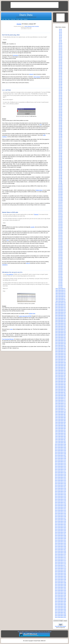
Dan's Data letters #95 (61, 436)
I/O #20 (60, 59)
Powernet (36, 214)
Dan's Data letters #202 (60, 605)
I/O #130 (60, 234)
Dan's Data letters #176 (60, 564)
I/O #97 (60, 180)
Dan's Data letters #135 (60, 499)
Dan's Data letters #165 (60, 546)
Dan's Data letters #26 (61, 328)
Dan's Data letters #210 (60, 617)
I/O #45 (60, 98)
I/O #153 (60, 270)
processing (15, 55)
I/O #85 (60, 161)
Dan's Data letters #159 (60, 537)
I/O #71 (60, 139)
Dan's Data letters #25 (61, 326)
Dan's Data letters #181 (60, 572)
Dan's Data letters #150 (60, 523)
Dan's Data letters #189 (60, 584)
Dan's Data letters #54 (61, 372)
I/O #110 (60, 202)
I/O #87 (60, 164)
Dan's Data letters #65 (61, 389)
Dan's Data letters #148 (60, 520)
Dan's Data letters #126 (60, 485)
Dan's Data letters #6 (60, 296)
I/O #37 (60, 86)
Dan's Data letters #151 (60, 524)
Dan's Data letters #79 (61, 411)
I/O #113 (60, 207)
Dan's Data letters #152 (60, 526)
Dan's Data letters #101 (60, 446)
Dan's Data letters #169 (60, 553)
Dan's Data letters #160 (60, 539)
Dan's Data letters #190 (60, 586)
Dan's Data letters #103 (60, 449)
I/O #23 (60, 64)
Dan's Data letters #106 (60, 454)
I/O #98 (60, 182)
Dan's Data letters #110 (60, 460)
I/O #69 (60, 136)
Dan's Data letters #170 (60, 554)
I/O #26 (60, 69)
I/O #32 (60, 78)
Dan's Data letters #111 (60, 462)
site (8, 240)
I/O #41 (60, 92)
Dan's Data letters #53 (61, 370)
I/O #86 (60, 163)
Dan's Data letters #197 (60, 597)
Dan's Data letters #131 (60, 493)
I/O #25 (60, 67)
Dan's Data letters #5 (60, 295)
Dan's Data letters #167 (60, 550)
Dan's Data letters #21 (61, 320)
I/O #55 (60, 114)
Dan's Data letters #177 (60, 565)
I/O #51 (60, 108)
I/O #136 (60, 243)
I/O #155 (60, 273)
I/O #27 (60, 70)
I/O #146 (60, 259)
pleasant (31, 74)
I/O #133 (60, 238)
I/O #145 (60, 257)
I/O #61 (60, 124)
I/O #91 (60, 171)
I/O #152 (60, 268)
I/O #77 (60, 149)
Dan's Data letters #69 (61, 395)
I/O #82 (60, 157)
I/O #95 (60, 177)
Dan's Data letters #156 (60, 532)
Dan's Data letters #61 (61, 383)
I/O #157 (60, 276)
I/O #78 (60, 150)
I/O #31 (60, 76)
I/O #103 (60, 190)
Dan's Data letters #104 (60, 450)
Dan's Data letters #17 (61, 314)
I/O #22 (60, 62)
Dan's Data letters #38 (61, 347)
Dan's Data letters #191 (60, 587)
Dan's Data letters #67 (61, 392)
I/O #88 (60, 166)
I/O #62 (60, 125)
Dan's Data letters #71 (61, 399)
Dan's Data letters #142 (60, 510)
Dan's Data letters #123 (60, 480)
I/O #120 (60, 218)
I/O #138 (60, 246)
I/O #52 (60, 109)
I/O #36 (60, 84)
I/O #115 (60, 210)
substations (5, 265)
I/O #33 (60, 80)
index (9, 19)
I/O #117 (60, 213)
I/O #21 (60, 61)
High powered (37, 77)
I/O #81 (60, 155)
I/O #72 (60, 141)
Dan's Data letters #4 (60, 293)
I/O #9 (61, 42)
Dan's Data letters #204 (60, 608)
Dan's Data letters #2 (60, 290)
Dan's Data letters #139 (60, 506)
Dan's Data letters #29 (61, 333)
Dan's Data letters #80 (61, 413)
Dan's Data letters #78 (61, 410)
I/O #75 (60, 146)
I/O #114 (60, 208)
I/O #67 (60, 133)
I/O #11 (60, 45)
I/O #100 (60, 185)
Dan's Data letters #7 (60, 298)
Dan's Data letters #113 (60, 465)
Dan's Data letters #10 (61, 303)
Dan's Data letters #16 (61, 312)
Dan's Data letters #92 (61, 432)
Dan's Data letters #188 (60, 583)
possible (33, 227)
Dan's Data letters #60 (61, 381)
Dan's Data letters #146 (60, 517)
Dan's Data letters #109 (60, 458)
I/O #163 (60, 285)
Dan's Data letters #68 (61, 394)
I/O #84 (60, 160)
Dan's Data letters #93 (61, 433)
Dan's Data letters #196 (60, 595)
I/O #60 (60, 122)
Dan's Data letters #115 (60, 468)
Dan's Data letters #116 (60, 469)
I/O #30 (60, 75)
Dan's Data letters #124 (60, 482)
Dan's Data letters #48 (61, 362)
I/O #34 (60, 81)
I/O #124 (60, 224)
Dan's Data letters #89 (61, 427)
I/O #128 (60, 230)
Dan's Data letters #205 (60, 609)
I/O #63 (60, 127)
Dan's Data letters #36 (61, 344)
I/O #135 (60, 241)
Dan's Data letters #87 (61, 424)
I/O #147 (60, 260)
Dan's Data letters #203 (60, 606)
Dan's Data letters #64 (61, 388)
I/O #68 (60, 135)
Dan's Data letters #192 (60, 589)
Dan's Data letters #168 (60, 551)
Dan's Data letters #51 (61, 367)
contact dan (13, 19)
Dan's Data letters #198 (60, 598)
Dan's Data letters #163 (60, 543)
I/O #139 (60, 248)
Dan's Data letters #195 (60, 594)
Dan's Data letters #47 (61, 361)
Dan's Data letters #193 (60, 590)
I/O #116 (60, 212)
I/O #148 (60, 262)
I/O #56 (60, 116)
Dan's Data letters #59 (61, 380)
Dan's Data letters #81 (61, 414)
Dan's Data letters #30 (61, 334)
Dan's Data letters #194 (60, 592)
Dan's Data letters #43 (61, 355)
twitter (21, 19)
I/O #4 (61, 34)
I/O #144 (60, 256)
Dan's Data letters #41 (61, 351)
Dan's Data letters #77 (61, 408)
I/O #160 (60, 281)
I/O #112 (60, 205)
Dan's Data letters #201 (60, 603)
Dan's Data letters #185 (60, 578)
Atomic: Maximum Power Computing (32, 26)
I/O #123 (60, 223)
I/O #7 (61, 39)
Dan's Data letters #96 (61, 438)
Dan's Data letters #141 (60, 509)
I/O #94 (60, 175)
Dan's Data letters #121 (60, 477)
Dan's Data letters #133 (60, 496)
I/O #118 (60, 215)
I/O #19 (60, 58)
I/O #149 (60, 263)
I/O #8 (61, 40)
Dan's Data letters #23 (61, 323)
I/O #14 (60, 50)
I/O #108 (60, 197)
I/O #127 (60, 229)
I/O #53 (60, 111)
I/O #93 (60, 174)
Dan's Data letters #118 (60, 473)
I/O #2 (61, 31)
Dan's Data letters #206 (60, 611)
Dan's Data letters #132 (60, 495)
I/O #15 (60, 51)
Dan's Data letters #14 (61, 309)
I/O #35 (60, 83)
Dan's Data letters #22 (61, 322)
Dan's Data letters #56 (61, 375)
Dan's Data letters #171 (60, 556)
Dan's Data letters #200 (60, 601)
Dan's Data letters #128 (60, 488)
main (3, 19)
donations (26, 19)
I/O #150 (60, 265)
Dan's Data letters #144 (60, 513)
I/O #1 (61, 29)
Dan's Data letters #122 (60, 479)
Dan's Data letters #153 (60, 528)
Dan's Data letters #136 (60, 501)
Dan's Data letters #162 (60, 542)
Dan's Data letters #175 (60, 562)
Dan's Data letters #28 (61, 331)
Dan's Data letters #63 (61, 386)
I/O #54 (60, 113)
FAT (41, 125)
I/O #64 (60, 128)
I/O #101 (60, 186)
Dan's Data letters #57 (61, 377)
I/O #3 (61, 32)
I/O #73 (60, 142)
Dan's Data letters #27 (61, 329)
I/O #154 (60, 271)
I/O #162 (60, 284)
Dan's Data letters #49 (61, 364)
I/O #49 (60, 105)
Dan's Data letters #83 (61, 417)
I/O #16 (60, 53)
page (11, 329)
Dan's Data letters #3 (60, 292)
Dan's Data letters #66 (61, 391)
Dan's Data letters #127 (60, 487)
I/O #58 (60, 119)
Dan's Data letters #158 (60, 535)
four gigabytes (10, 274)
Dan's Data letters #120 (60, 476)
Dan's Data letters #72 (61, 400)
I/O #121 (60, 219)
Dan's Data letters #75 (61, 405)
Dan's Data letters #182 (60, 573)
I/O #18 (60, 56)
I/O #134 (60, 240)
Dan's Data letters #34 (61, 340)
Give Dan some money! (60, 626)
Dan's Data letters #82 (61, 416)
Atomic (19, 24)
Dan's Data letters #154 (60, 529)
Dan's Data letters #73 (61, 402)
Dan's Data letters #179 (60, 568)
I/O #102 (60, 188)
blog (6, 19)
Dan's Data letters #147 (60, 518)
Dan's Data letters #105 (60, 452)
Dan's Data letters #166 (60, 548)
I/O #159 (60, 279)
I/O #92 (60, 172)
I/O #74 (60, 144)
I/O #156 (60, 274)
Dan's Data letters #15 (61, 311)
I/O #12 (60, 47)
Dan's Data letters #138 (60, 504)
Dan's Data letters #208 (60, 614)
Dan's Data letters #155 (60, 531)
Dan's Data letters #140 (60, 507)
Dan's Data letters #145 (60, 515)
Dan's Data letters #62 (61, 384)
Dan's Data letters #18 (61, 315)
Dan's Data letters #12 (61, 306)
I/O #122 (60, 221)
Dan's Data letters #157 (60, 534)
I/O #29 (60, 73)
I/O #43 (60, 95)
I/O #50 (60, 106)
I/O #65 (60, 130)
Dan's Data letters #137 (60, 502)
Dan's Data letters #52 (61, 369)
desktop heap (32, 313)
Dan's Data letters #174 (60, 561)
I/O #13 (60, 48)
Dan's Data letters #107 (60, 455)
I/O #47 (60, 102)
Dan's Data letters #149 (60, 521)
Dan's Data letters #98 (61, 441)
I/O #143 (60, 254)
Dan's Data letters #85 (61, 421)
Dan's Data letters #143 (60, 512)
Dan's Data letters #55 (61, 373)
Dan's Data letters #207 (60, 612)
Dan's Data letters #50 (61, 366)
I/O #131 (60, 235)
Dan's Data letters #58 (61, 378)
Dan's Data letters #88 (61, 425)
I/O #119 (60, 216)
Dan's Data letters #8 (60, 300)
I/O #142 (60, 252)
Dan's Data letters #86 (61, 422)
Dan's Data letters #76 (61, 406)
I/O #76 (60, 147)
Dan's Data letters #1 (60, 289)
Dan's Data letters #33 (61, 339)
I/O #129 (60, 232)
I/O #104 (60, 191)
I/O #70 (60, 138)
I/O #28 (60, 72)
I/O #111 (60, 204)
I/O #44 (60, 97)
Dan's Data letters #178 (60, 567)
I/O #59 (60, 120)
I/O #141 (60, 251)
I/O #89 (60, 168)
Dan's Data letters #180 (60, 570)
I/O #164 (60, 287)
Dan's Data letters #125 (60, 484)
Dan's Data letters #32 (61, 337)
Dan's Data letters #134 (60, 498)
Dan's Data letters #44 (61, 356)
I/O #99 (60, 183)
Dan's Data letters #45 (61, 358)
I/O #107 (60, 196)
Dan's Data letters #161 (60, 540)
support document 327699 (25, 316)
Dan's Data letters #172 (60, 557)
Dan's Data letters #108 (60, 457)
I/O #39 (60, 89)
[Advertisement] (35, 5)
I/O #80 (60, 153)
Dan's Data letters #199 (60, 600)
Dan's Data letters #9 (60, 301)
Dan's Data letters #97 (61, 439)
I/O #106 (60, 194)
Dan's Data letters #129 (60, 490)
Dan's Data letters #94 (61, 435)
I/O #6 (61, 37)
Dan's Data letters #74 (61, 403)
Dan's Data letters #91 (61, 430)
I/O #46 (60, 100)
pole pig (28, 263)
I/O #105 (60, 193)
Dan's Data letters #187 (60, 581)
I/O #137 (60, 245)
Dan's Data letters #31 (61, 336)
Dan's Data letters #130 (60, 491)
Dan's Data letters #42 (61, 353)
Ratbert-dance (39, 190)
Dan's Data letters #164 (60, 545)
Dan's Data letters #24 (61, 325)
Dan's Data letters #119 (60, 474)
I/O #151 (60, 267)
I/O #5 (61, 36)
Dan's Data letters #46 (61, 359)
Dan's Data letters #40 (61, 350)
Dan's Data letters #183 (60, 575)
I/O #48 (60, 103)
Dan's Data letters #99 (61, 443)
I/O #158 (60, 278)
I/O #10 (60, 43)
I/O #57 (60, 117)
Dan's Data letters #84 (61, 419)
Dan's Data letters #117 (60, 471)
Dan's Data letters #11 (61, 304)
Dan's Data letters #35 (61, 342)
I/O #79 (60, 152)
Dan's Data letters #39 (61, 348)
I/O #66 (60, 131)
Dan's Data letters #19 (61, 317)
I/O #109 (60, 199)
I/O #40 (60, 91)
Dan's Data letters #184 (60, 576)
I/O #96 (60, 179)
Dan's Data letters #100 (60, 444)
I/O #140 (60, 249)
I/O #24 (60, 65)
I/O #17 (60, 54)
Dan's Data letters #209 (60, 616)
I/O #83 (60, 158)
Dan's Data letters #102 (60, 447)
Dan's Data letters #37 (61, 345)
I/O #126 (60, 227)
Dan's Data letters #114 (60, 466)
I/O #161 (60, 282)
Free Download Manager (8, 339)
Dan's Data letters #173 (60, 559)
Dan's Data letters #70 (61, 397)
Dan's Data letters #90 (61, 428)
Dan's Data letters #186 (60, 579)
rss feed (18, 19)
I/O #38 (60, 87)
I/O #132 (60, 237)
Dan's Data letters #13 (61, 307)
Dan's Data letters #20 (61, 318)
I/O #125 (60, 226)
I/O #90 (60, 169)
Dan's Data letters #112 (60, 463)
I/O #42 (60, 94)
